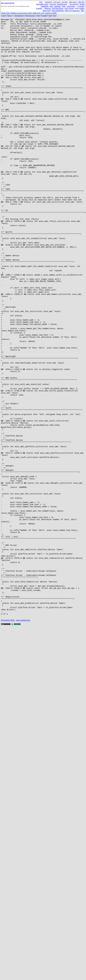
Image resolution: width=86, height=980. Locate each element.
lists (41, 2)
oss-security (74, 4)
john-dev (81, 2)
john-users (73, 2)
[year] (50, 16)
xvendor (39, 8)
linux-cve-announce (72, 11)
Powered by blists (8, 753)
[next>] (10, 16)
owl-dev (65, 2)
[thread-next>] (31, 16)
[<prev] (4, 16)
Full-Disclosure (58, 8)
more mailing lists (23, 753)
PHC (83, 11)
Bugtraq (48, 8)
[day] (39, 16)
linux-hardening (58, 11)
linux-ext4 (47, 11)
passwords (71, 6)
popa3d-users (62, 4)
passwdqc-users (42, 4)
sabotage (58, 6)
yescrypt (53, 4)
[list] (55, 16)
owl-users (57, 2)
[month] (44, 16)
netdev (82, 8)
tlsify (64, 6)
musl (51, 6)
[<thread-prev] (19, 16)
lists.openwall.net (8, 3)
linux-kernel (69, 8)
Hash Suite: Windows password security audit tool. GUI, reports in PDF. (29, 13)
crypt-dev (81, 6)
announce (49, 2)
